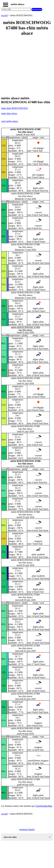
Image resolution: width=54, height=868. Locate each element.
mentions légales (27, 829)
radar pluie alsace (9, 113)
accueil (4, 15)
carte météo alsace (10, 121)
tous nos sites (10, 837)
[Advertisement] (27, 66)
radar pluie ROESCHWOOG (15, 108)
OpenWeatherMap (44, 806)
